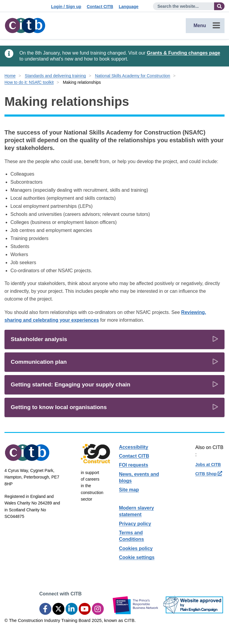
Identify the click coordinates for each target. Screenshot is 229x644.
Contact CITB (100, 7)
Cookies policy (136, 548)
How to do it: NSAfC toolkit (29, 82)
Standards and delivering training (55, 76)
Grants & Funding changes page (183, 53)
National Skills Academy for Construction (132, 76)
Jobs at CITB (208, 465)
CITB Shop (209, 474)
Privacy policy (135, 524)
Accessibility (134, 447)
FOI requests (134, 465)
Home (10, 76)
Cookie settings (137, 557)
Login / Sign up (66, 7)
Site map (129, 490)
